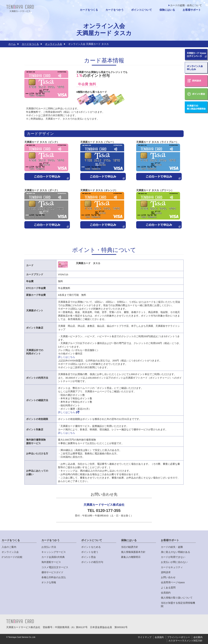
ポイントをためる (91, 547)
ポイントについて (142, 10)
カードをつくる (89, 10)
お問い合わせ (168, 577)
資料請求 (166, 572)
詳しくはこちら (67, 357)
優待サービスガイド (52, 572)
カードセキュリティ (172, 567)
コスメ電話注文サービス (55, 567)
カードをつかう (115, 10)
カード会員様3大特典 (53, 557)
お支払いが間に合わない (174, 562)
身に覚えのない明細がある (175, 552)
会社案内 (198, 637)
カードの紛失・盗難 (172, 547)
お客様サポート (192, 10)
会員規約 (166, 593)
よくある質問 (168, 588)
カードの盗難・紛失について (186, 5)
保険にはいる (167, 10)
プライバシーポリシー (179, 637)
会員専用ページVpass (173, 582)
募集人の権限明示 (131, 557)
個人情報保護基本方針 (133, 552)
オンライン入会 (54, 44)
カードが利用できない (173, 557)
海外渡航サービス (51, 562)
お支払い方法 (49, 547)
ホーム (12, 44)
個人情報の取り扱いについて (177, 598)
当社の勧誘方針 (130, 547)
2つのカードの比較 (12, 557)
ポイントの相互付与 (92, 562)
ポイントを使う (90, 552)
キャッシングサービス (54, 552)
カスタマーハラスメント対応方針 (185, 641)
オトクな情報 (49, 582)
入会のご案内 (9, 547)
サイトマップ (145, 637)
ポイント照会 (89, 557)
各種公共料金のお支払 (54, 577)
